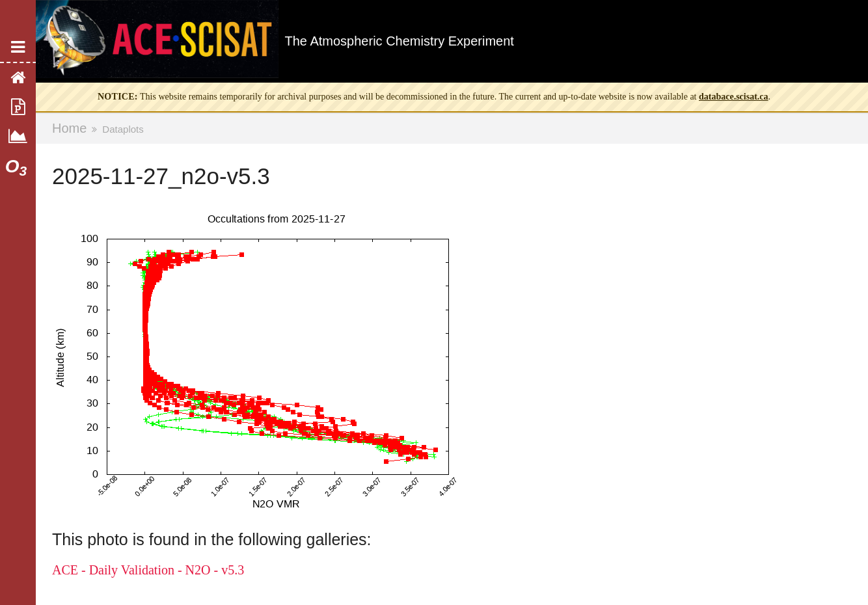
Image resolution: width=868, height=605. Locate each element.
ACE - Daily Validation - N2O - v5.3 (148, 570)
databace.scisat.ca (734, 97)
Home (69, 128)
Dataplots (123, 129)
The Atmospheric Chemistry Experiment (400, 41)
